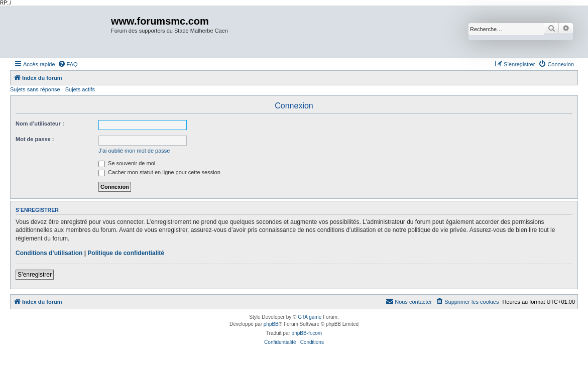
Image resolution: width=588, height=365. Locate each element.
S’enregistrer (35, 275)
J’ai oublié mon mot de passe (134, 151)
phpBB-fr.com (307, 333)
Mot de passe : (35, 139)
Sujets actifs (80, 89)
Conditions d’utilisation (49, 253)
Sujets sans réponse (35, 89)
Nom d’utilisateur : (40, 124)
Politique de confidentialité (126, 253)
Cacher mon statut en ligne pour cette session (159, 172)
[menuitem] (68, 64)
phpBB (271, 324)
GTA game (310, 317)
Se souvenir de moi (127, 163)
